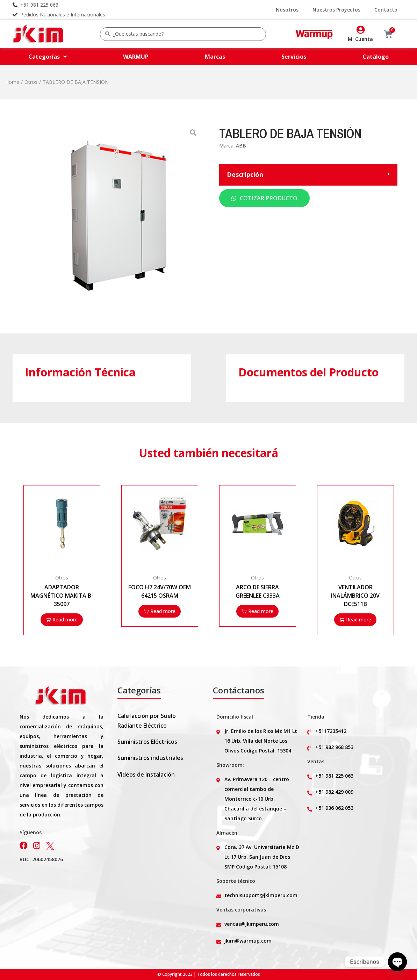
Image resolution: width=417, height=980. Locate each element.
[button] (308, 175)
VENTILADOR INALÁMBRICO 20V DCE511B (355, 596)
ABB (241, 146)
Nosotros (287, 10)
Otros (31, 82)
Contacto (386, 10)
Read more (62, 619)
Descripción (245, 175)
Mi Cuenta (360, 39)
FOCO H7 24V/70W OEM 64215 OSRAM (160, 591)
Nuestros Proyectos (336, 10)
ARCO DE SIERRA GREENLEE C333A (258, 591)
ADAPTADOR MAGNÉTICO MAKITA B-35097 (62, 596)
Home (12, 82)
